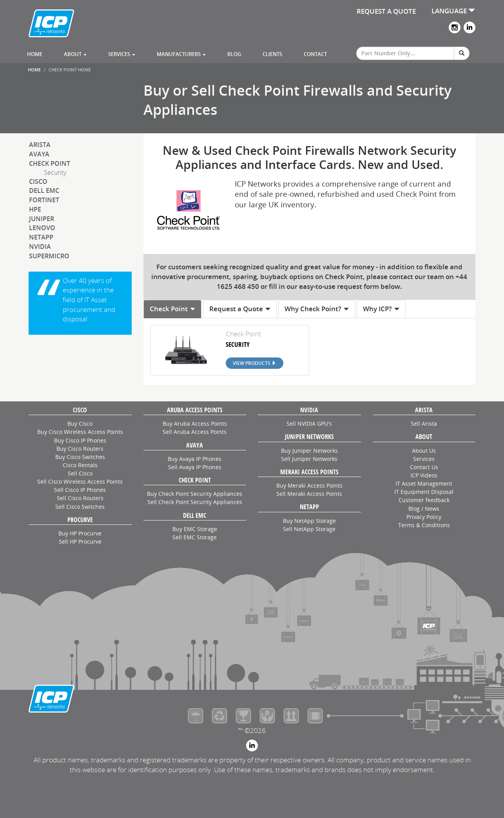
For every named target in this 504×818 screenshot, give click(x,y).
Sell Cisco (80, 473)
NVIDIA (40, 247)
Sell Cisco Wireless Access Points (80, 482)
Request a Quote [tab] (240, 309)
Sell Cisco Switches (80, 507)
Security (55, 172)
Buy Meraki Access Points (309, 485)
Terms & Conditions (424, 525)
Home (35, 54)
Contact (315, 54)
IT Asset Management (424, 483)
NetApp (41, 237)
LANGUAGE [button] (453, 11)
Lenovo (42, 228)
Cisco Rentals (80, 465)
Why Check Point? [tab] (317, 309)
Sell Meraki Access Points (309, 494)
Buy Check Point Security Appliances (195, 494)
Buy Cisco (80, 424)
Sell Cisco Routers (80, 498)
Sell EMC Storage (195, 537)
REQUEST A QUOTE (386, 11)
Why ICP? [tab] (381, 309)
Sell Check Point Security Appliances (195, 502)
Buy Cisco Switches (80, 457)
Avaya (39, 154)
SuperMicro (49, 256)
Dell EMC (44, 190)
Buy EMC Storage (195, 529)
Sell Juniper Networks (309, 459)
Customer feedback (424, 500)
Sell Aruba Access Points (195, 432)
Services (122, 54)
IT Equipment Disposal (424, 492)
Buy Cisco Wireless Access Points (80, 432)
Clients (272, 54)
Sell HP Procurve (80, 541)
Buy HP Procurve (80, 533)
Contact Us (424, 467)
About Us (424, 451)
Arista (40, 145)
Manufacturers (181, 54)
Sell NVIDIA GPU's (309, 424)
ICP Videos (424, 475)
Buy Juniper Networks (309, 451)
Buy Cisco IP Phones (80, 440)
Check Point (50, 163)
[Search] (462, 53)
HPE (35, 209)
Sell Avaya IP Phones (195, 467)
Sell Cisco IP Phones (80, 490)
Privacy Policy (424, 517)
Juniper (42, 219)
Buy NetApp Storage (309, 521)
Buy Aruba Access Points (195, 424)
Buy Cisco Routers (80, 449)
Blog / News (424, 509)
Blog (234, 54)
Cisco (38, 181)
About (75, 54)
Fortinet (44, 200)
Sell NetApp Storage (309, 529)
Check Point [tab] (173, 309)
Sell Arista (424, 424)
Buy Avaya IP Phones (195, 459)
